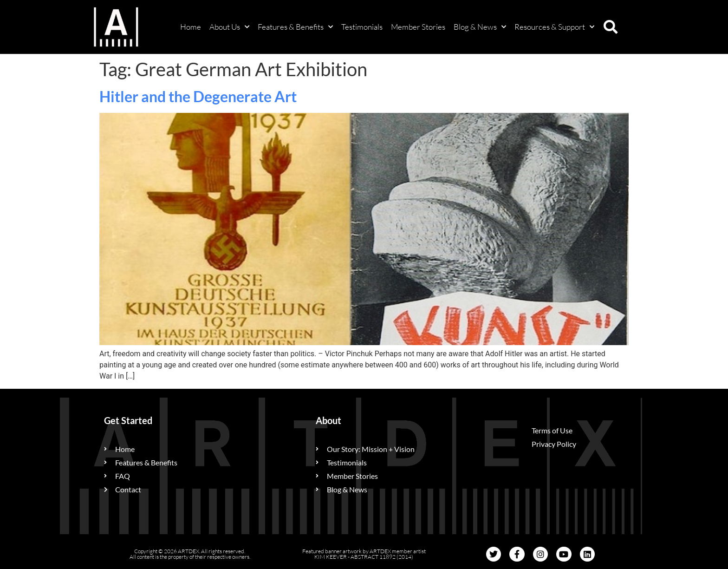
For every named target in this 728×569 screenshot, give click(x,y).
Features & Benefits (295, 27)
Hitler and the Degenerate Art (198, 96)
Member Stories (418, 27)
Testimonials (362, 27)
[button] (611, 27)
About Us (229, 27)
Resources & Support (554, 27)
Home (191, 27)
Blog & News (480, 27)
